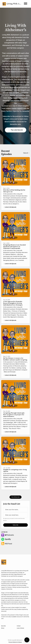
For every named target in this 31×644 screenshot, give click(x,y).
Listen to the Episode (10, 207)
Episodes (4, 626)
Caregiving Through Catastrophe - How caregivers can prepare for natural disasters (14, 415)
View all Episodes (15, 497)
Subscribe (15, 525)
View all (26, 153)
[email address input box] (15, 515)
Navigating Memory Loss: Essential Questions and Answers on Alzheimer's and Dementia (15, 247)
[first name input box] (15, 510)
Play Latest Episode (16, 130)
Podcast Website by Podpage (15, 642)
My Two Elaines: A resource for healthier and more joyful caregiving (15, 359)
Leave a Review (20, 628)
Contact (19, 626)
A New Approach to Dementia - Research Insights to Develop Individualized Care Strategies (13, 303)
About (3, 628)
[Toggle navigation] (26, 4)
